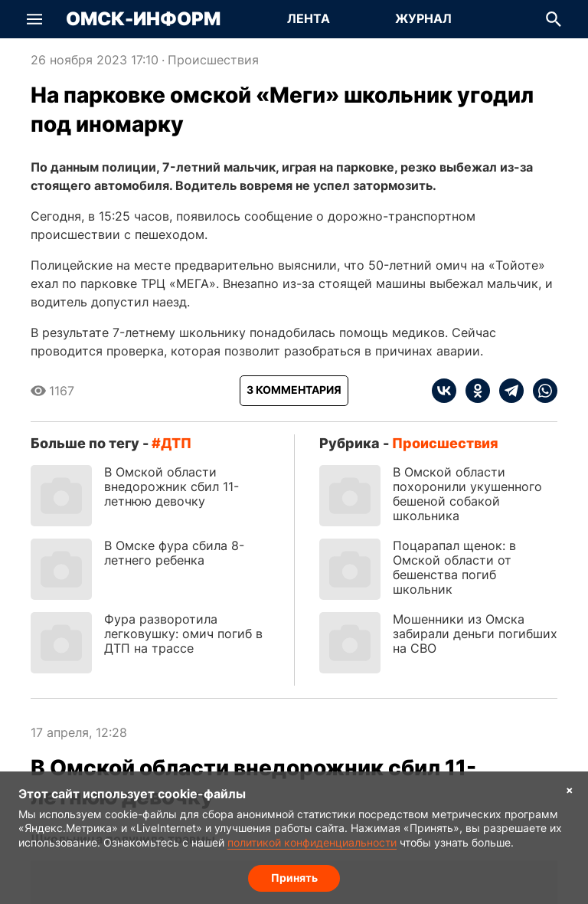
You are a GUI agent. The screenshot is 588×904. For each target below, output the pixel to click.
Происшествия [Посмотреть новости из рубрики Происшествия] (213, 60)
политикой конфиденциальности (312, 842)
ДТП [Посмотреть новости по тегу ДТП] (176, 443)
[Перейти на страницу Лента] (309, 19)
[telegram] (507, 391)
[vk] (444, 391)
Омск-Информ (143, 19)
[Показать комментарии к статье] (294, 391)
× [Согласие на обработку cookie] (570, 789)
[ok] (473, 391)
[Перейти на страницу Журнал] (423, 19)
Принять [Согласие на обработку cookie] (294, 878)
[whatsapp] (541, 391)
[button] (34, 19)
